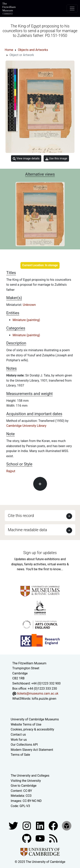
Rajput (11, 471)
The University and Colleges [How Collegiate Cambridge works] (30, 776)
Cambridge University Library (26, 426)
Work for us (19, 740)
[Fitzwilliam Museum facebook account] (40, 825)
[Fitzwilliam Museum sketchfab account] (67, 825)
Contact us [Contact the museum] (18, 735)
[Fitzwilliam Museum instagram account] (27, 825)
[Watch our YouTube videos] (40, 838)
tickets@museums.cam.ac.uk (38, 693)
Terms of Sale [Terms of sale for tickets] (20, 755)
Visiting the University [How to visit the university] (26, 781)
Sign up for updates (40, 553)
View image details (26, 159)
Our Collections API (24, 745)
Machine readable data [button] (27, 530)
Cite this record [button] (21, 516)
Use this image (56, 159)
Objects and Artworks (33, 50)
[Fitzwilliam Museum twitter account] (14, 825)
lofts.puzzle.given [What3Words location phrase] (44, 699)
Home (9, 50)
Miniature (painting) (26, 320)
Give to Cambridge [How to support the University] (24, 786)
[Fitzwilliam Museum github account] (27, 838)
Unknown (29, 305)
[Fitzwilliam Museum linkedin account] (54, 825)
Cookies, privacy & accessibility (33, 729)
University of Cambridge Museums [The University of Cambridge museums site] (35, 719)
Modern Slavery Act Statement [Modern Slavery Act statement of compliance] (32, 750)
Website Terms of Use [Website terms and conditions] (26, 724)
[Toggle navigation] (72, 8)
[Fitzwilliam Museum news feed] (53, 838)
